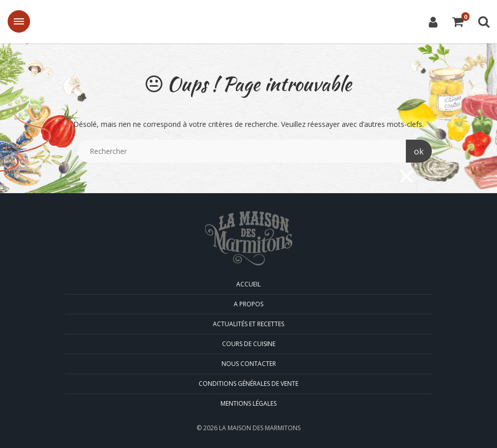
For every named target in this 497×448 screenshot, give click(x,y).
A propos (248, 304)
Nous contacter (249, 364)
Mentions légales (248, 403)
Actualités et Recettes (248, 324)
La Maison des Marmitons (248, 22)
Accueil (248, 284)
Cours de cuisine (249, 344)
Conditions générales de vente (248, 384)
